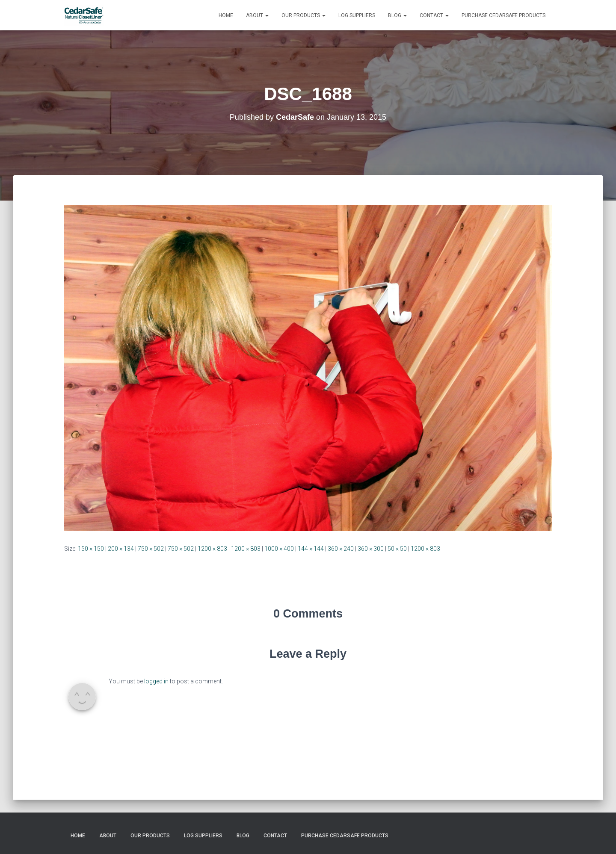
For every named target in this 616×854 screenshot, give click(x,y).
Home (226, 15)
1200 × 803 (212, 549)
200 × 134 (121, 549)
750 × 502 (151, 549)
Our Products (304, 15)
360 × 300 (371, 549)
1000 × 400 (279, 549)
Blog (397, 15)
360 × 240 (341, 549)
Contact (434, 15)
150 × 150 (91, 549)
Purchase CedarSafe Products (503, 15)
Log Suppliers (357, 15)
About (257, 15)
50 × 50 (397, 549)
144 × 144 (311, 549)
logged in (156, 681)
